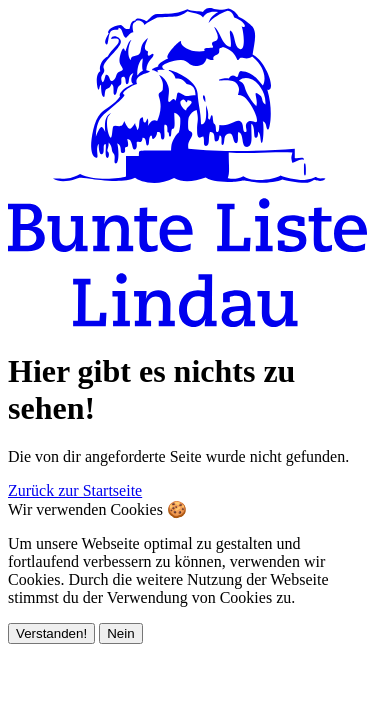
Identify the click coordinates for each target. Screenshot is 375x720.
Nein (120, 633)
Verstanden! (51, 633)
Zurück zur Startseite (75, 490)
